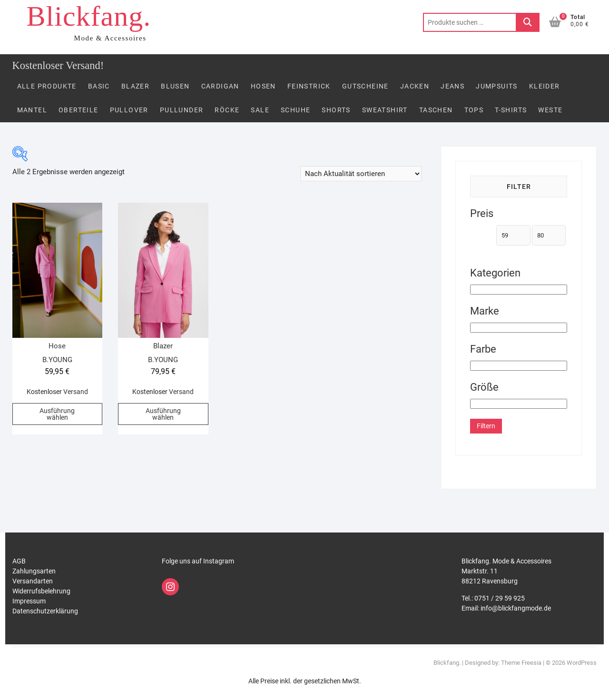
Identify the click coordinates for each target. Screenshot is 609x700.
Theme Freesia (521, 663)
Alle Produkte (47, 86)
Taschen (436, 110)
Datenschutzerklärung (45, 611)
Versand (76, 392)
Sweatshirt (385, 110)
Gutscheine (365, 86)
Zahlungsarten (34, 571)
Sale (260, 110)
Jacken (415, 86)
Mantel (32, 110)
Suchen (528, 22)
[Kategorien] (519, 290)
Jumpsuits (497, 86)
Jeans (452, 86)
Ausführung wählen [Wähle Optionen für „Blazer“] (163, 414)
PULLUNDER (182, 110)
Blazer (135, 86)
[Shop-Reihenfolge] (361, 174)
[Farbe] (519, 366)
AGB (19, 561)
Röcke (227, 110)
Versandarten (33, 581)
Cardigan (220, 86)
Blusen (175, 86)
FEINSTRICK (309, 86)
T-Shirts (511, 110)
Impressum (29, 601)
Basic (99, 86)
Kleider (545, 86)
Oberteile (79, 110)
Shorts (336, 110)
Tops (474, 110)
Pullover (129, 110)
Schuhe (295, 110)
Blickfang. (89, 16)
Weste (550, 110)
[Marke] (519, 328)
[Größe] (519, 404)
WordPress (582, 663)
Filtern (486, 426)
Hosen (263, 86)
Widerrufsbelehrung (41, 591)
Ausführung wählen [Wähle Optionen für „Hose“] (57, 414)
